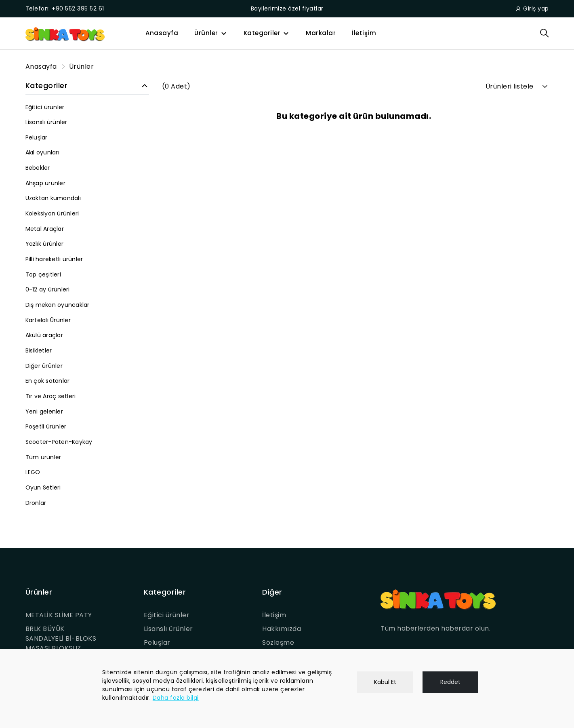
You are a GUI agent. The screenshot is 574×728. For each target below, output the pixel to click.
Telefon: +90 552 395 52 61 (65, 8)
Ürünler (206, 33)
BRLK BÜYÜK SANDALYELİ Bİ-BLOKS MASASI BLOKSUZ (61, 638)
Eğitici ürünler (167, 615)
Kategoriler (262, 33)
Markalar (321, 33)
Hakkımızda (282, 629)
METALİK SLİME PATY (59, 615)
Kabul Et (385, 682)
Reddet (450, 682)
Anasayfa (162, 33)
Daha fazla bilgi (176, 698)
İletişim (364, 33)
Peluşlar (157, 643)
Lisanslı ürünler (168, 629)
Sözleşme (278, 643)
